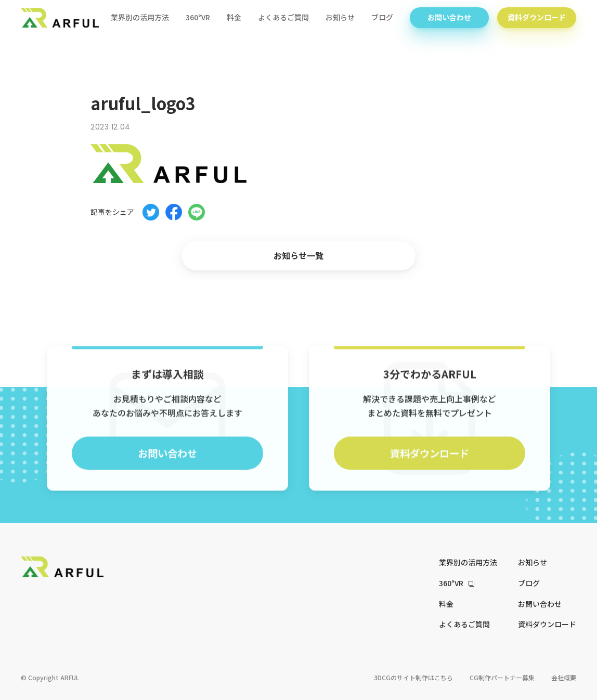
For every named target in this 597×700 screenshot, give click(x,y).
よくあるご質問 (283, 18)
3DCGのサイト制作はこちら (413, 677)
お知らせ (340, 18)
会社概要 (564, 677)
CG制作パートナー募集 (502, 677)
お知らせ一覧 (298, 255)
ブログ (382, 18)
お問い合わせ (449, 18)
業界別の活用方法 (140, 18)
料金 (234, 18)
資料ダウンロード (537, 18)
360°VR (198, 18)
